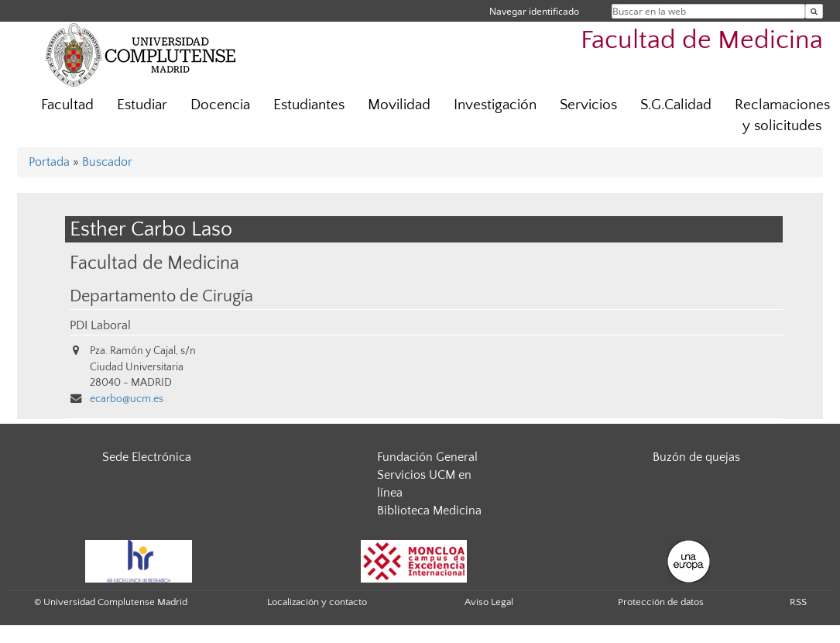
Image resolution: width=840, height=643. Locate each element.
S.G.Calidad (676, 105)
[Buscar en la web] (814, 11)
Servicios (588, 105)
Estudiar (142, 105)
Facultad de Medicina (702, 41)
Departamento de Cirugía (161, 297)
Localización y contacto (317, 602)
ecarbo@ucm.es (127, 399)
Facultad (67, 105)
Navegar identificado (534, 11)
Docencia (220, 105)
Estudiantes (309, 105)
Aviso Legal (489, 602)
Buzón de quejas (696, 457)
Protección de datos (661, 602)
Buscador (107, 162)
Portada (49, 162)
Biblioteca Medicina (429, 511)
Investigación (495, 105)
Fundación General (427, 457)
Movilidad (399, 105)
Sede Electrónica (147, 457)
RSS (798, 602)
